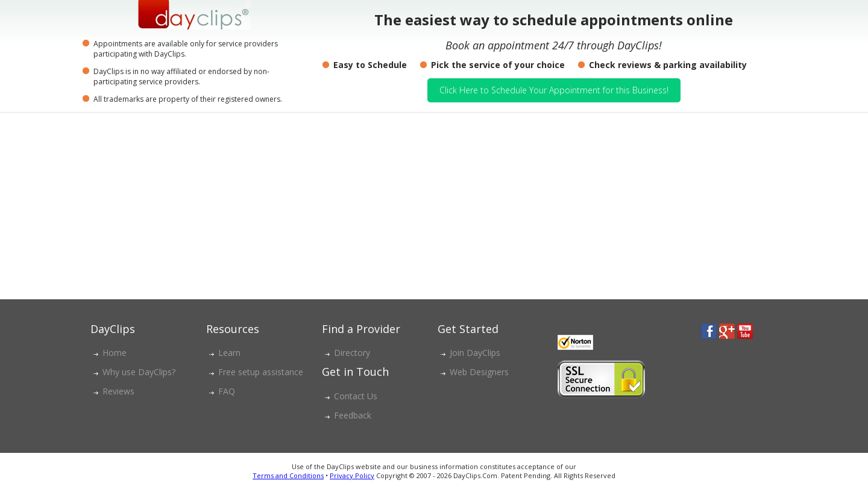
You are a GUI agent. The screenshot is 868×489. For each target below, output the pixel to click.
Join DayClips (475, 353)
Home (115, 353)
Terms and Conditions (288, 475)
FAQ (227, 391)
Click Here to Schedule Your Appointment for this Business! (554, 90)
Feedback (353, 415)
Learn (229, 353)
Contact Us (356, 396)
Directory (352, 353)
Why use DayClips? (139, 372)
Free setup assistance (261, 372)
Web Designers (479, 372)
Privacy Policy (352, 475)
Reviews (118, 391)
